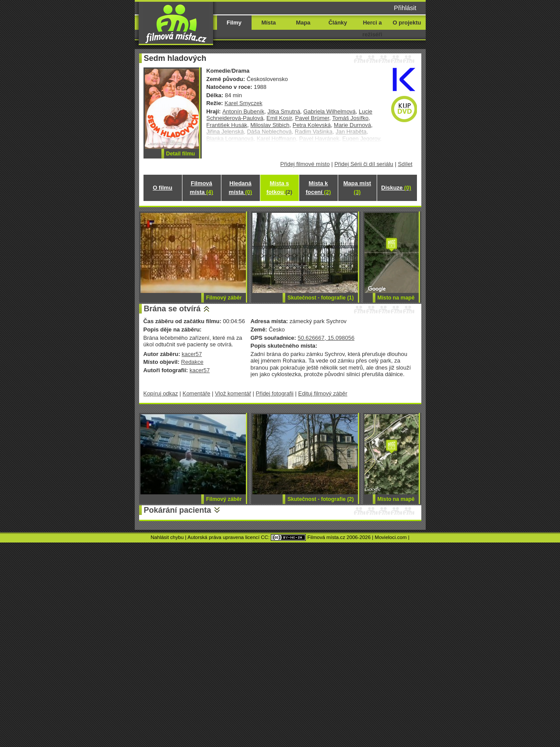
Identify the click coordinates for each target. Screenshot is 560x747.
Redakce (192, 362)
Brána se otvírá (172, 309)
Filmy (234, 23)
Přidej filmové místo (305, 164)
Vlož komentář (233, 393)
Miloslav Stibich (270, 125)
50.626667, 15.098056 (326, 338)
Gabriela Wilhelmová (329, 111)
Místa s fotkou (279, 188)
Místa (268, 23)
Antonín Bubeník (243, 111)
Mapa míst (357, 188)
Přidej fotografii (275, 393)
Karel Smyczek (243, 103)
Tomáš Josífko (350, 118)
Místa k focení (318, 188)
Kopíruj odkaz (161, 393)
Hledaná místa (240, 188)
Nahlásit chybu (167, 537)
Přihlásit (405, 8)
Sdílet (405, 164)
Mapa (303, 23)
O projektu (407, 23)
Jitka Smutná (284, 111)
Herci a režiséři (372, 28)
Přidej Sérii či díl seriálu (364, 164)
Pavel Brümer (312, 118)
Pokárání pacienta (178, 510)
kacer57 (192, 354)
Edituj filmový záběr (323, 393)
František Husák (227, 125)
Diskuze (396, 188)
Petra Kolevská (312, 125)
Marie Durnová (352, 125)
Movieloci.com (391, 537)
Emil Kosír (279, 118)
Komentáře (196, 393)
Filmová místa (201, 188)
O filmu (163, 188)
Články (338, 23)
